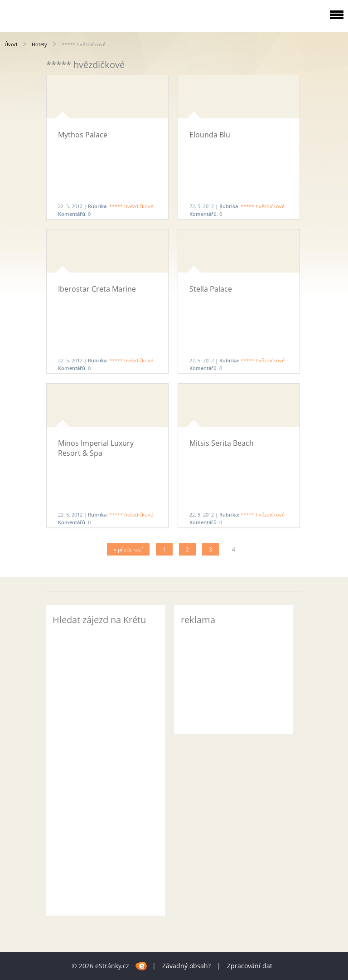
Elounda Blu (210, 135)
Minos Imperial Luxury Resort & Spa (96, 448)
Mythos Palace (83, 135)
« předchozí (128, 549)
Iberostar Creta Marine (97, 289)
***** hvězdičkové (131, 206)
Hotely (39, 44)
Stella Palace (211, 289)
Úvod (11, 44)
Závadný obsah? (186, 966)
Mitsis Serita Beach (222, 443)
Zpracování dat (250, 966)
